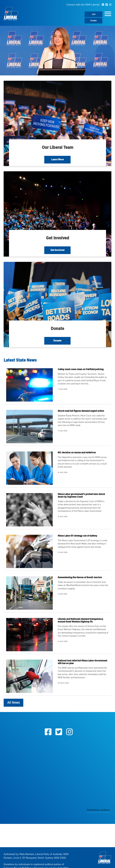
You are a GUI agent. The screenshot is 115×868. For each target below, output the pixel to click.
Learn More (57, 160)
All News (13, 703)
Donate (93, 21)
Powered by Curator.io (98, 810)
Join (94, 14)
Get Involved (57, 250)
